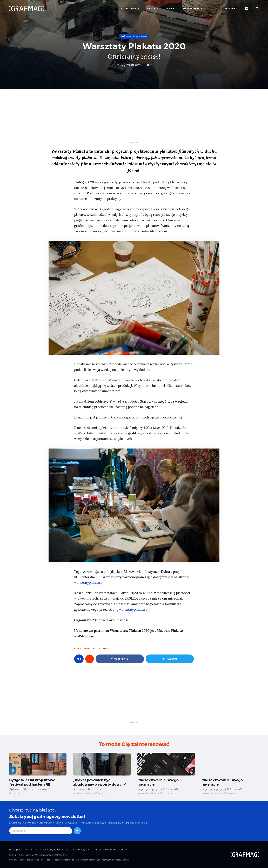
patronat (104, 649)
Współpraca (192, 9)
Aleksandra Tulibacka (148, 793)
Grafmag (29, 855)
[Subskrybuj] (77, 831)
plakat (78, 649)
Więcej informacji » (123, 860)
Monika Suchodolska (84, 793)
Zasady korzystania (81, 850)
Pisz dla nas (31, 850)
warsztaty (90, 649)
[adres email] (41, 831)
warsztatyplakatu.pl (89, 583)
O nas (170, 9)
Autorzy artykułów (50, 850)
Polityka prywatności (105, 850)
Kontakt (231, 9)
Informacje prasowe (134, 36)
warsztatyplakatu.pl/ (135, 610)
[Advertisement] (134, 118)
